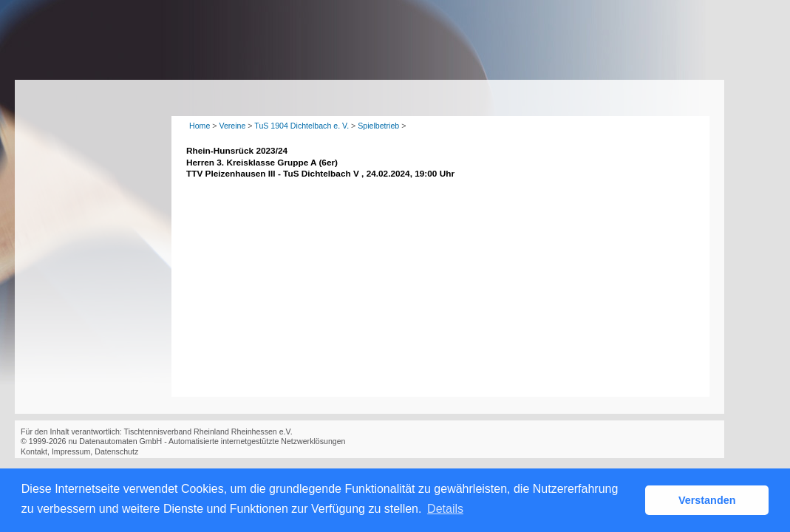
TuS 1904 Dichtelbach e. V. (302, 126)
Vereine (232, 126)
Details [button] (445, 509)
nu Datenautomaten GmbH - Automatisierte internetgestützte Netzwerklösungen (207, 441)
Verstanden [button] (707, 500)
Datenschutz (116, 451)
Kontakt (34, 451)
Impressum (71, 451)
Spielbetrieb (378, 126)
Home (200, 126)
